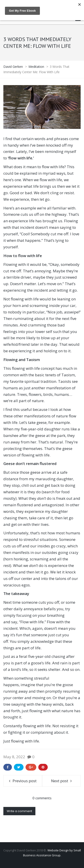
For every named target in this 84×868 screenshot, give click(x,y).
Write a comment (19, 811)
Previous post (25, 781)
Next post (60, 781)
